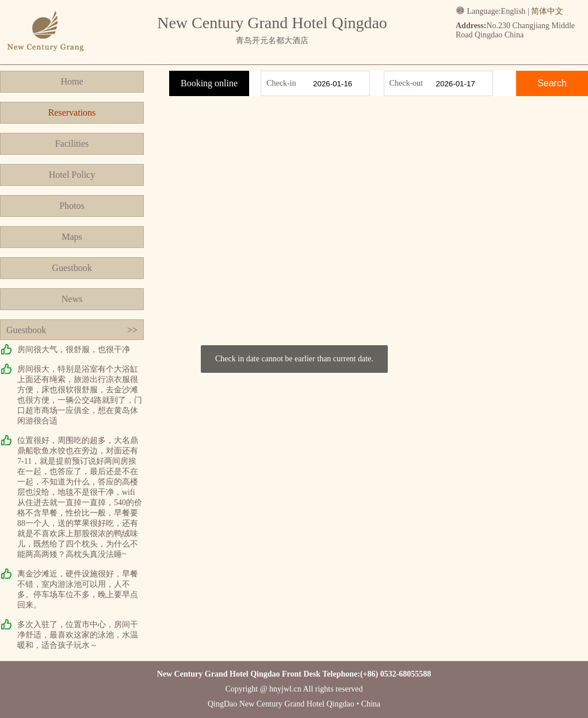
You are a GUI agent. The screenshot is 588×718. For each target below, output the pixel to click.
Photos (72, 206)
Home (72, 81)
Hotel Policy (72, 175)
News (72, 299)
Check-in (281, 83)
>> (132, 330)
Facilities (72, 144)
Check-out (406, 83)
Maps (72, 237)
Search (552, 83)
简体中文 (547, 11)
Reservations (72, 112)
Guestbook (72, 268)
